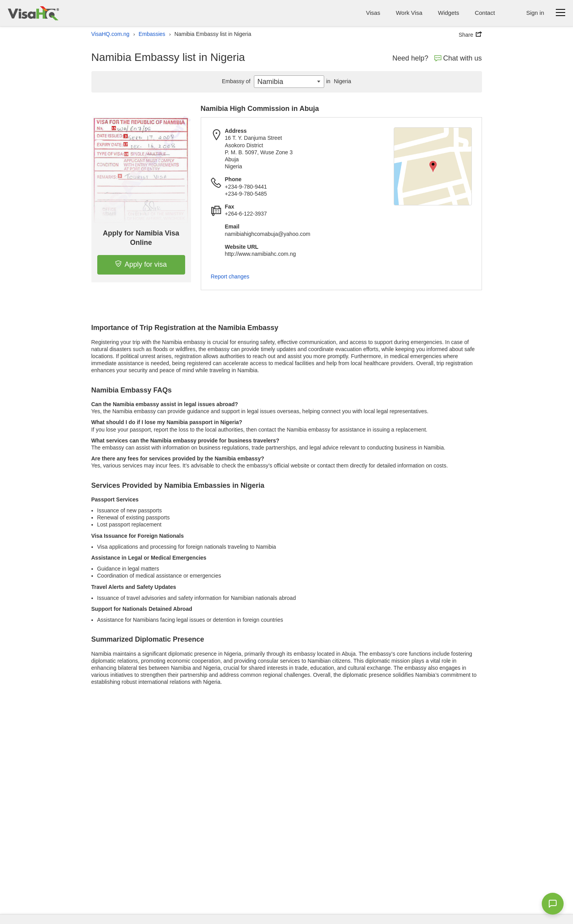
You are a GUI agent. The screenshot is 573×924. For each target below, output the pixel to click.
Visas (373, 13)
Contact (485, 13)
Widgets (448, 13)
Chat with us (458, 58)
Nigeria (338, 81)
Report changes (230, 276)
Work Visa (409, 13)
